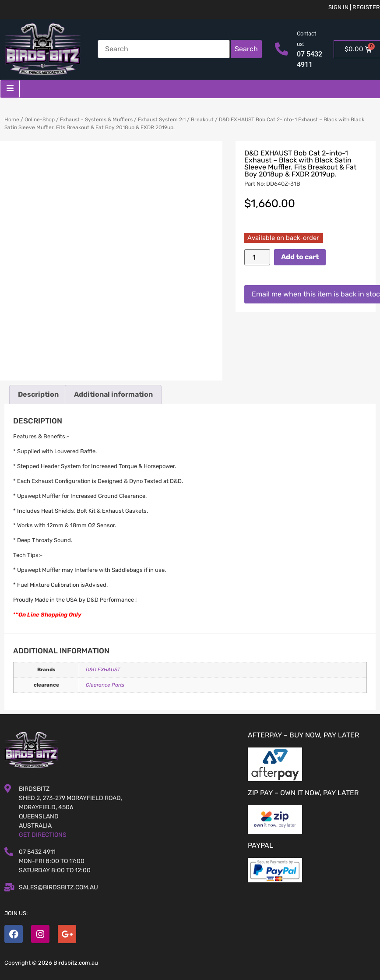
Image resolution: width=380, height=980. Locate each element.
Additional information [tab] (113, 394)
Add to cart (300, 257)
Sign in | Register (354, 7)
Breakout (202, 120)
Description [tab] (38, 394)
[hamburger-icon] (10, 89)
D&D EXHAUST (103, 670)
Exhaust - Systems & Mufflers (96, 120)
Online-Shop (40, 120)
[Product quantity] (257, 257)
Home (12, 120)
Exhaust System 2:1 (162, 120)
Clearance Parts (105, 685)
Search (246, 49)
